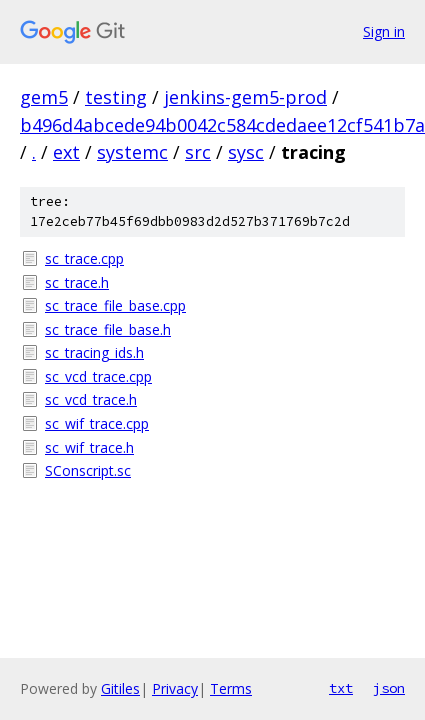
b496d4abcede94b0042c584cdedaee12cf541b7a (222, 125)
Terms (231, 688)
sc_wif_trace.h (89, 447)
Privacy (175, 688)
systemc (132, 152)
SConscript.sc (88, 470)
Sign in (384, 31)
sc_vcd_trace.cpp (98, 376)
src (198, 152)
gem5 (44, 97)
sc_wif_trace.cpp (97, 423)
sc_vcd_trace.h (91, 399)
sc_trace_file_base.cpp (115, 305)
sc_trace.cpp (84, 258)
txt (341, 688)
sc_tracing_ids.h (94, 352)
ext (66, 152)
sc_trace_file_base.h (108, 329)
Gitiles (120, 688)
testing (116, 97)
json (389, 688)
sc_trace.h (77, 282)
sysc (246, 152)
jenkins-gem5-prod (245, 97)
